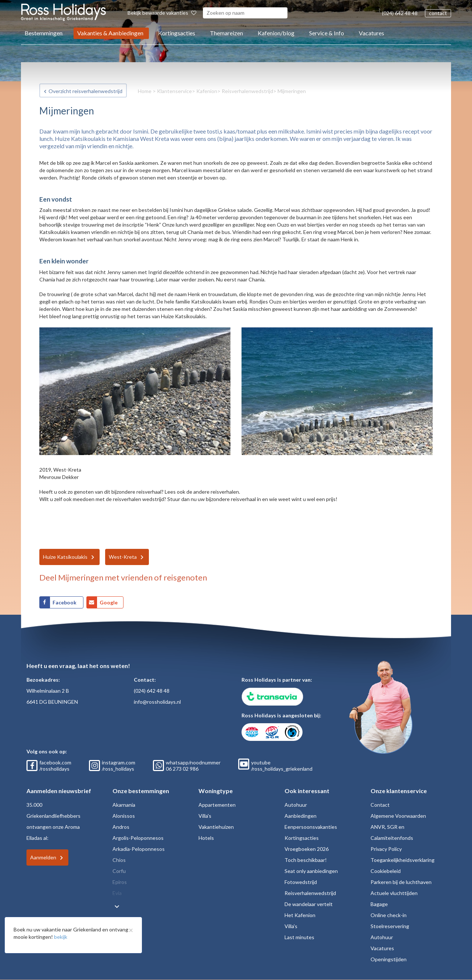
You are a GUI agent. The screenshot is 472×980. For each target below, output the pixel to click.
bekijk (61, 937)
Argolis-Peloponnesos (138, 838)
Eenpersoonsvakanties (311, 827)
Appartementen (217, 805)
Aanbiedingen (301, 816)
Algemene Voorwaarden (398, 816)
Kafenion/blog (276, 33)
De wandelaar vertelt (309, 904)
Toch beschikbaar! (306, 860)
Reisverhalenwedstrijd (247, 91)
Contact (380, 805)
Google (109, 602)
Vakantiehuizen (216, 827)
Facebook (65, 602)
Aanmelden (43, 857)
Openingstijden (389, 959)
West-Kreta (123, 557)
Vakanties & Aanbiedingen (110, 33)
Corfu (119, 871)
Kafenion (207, 91)
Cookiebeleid (386, 871)
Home (145, 91)
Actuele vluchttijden (394, 893)
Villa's (205, 816)
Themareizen (226, 33)
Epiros (120, 882)
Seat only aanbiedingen (311, 871)
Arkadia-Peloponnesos (139, 849)
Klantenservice (174, 91)
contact (438, 13)
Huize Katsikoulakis (65, 557)
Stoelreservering (390, 926)
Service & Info (327, 33)
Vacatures (371, 33)
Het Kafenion (300, 915)
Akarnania (124, 805)
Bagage (379, 904)
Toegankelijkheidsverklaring (403, 860)
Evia (117, 893)
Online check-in (389, 915)
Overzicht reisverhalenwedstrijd (85, 91)
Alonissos (124, 816)
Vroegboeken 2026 (307, 849)
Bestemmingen (44, 33)
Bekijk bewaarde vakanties (162, 13)
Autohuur (296, 805)
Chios (119, 860)
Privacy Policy (386, 849)
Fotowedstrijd (301, 882)
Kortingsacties (177, 33)
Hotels (206, 838)
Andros (121, 827)
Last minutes (299, 937)
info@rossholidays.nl (157, 702)
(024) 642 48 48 (400, 13)
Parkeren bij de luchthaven (401, 882)
